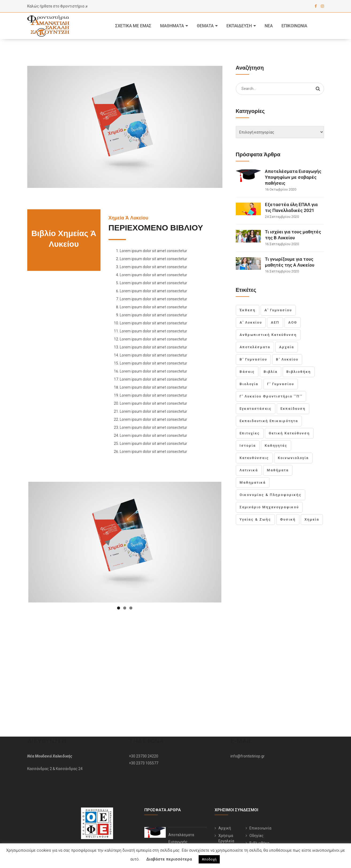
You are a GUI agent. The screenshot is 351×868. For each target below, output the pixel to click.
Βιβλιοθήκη (259, 788)
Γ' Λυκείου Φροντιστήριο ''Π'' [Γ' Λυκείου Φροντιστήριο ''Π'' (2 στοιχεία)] (271, 396)
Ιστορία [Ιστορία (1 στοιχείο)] (248, 446)
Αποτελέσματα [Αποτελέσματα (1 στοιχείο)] (255, 347)
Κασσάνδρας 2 (40, 713)
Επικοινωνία (294, 26)
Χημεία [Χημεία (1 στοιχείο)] (312, 519)
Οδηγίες (256, 780)
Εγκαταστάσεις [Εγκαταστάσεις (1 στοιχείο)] (256, 409)
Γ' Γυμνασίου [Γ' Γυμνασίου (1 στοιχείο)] (281, 384)
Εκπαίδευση (239, 26)
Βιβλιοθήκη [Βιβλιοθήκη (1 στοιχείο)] (299, 372)
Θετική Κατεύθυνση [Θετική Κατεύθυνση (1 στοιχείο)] (289, 433)
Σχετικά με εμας (133, 26)
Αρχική (225, 773)
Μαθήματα (172, 26)
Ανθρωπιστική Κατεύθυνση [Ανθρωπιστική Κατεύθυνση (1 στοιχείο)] (268, 335)
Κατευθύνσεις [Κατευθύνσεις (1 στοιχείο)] (254, 458)
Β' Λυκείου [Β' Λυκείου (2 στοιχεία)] (287, 359)
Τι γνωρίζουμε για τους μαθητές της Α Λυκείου (290, 262)
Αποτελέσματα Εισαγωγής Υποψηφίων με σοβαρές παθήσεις (293, 177)
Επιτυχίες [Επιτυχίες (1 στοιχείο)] (250, 433)
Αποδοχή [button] (209, 859)
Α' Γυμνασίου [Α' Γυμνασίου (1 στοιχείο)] (278, 310)
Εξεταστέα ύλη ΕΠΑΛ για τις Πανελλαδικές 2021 (291, 207)
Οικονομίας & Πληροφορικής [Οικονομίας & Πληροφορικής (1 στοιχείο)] (271, 495)
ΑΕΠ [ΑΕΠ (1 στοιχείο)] (275, 322)
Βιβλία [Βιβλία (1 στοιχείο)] (271, 372)
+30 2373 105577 (144, 708)
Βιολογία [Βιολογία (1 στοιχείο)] (249, 384)
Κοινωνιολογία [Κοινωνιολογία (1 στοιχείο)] (293, 458)
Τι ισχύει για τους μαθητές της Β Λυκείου (293, 235)
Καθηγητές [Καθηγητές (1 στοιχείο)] (276, 446)
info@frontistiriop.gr (248, 701)
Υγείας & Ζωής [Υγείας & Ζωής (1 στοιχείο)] (255, 519)
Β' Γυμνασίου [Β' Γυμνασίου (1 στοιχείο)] (253, 359)
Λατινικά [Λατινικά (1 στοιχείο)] (249, 470)
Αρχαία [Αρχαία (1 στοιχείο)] (287, 347)
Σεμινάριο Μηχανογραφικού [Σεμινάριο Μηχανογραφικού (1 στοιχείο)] (269, 507)
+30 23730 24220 (144, 701)
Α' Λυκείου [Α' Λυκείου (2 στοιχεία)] (251, 322)
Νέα (269, 26)
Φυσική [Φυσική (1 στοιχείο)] (288, 519)
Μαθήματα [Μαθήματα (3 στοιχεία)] (278, 470)
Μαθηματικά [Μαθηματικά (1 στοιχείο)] (253, 482)
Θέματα (205, 26)
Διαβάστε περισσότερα (169, 859)
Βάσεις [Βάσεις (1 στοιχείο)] (247, 372)
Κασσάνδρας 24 (69, 713)
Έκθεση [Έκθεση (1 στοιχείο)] (248, 310)
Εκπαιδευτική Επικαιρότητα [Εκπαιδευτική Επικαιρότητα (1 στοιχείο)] (269, 421)
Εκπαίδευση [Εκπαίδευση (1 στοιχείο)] (293, 409)
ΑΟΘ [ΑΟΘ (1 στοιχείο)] (293, 322)
